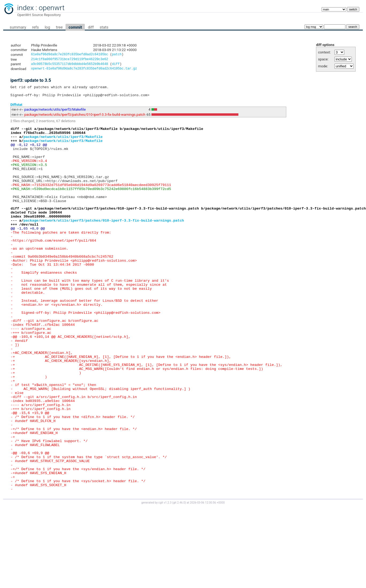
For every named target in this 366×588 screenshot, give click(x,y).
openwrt (52, 8)
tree (59, 27)
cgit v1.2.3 (165, 579)
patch (117, 55)
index (25, 8)
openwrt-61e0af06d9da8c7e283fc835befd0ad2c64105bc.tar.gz (84, 70)
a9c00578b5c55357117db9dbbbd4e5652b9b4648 (70, 65)
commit (75, 27)
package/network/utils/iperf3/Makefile (55, 114)
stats (104, 27)
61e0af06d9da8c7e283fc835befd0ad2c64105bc (70, 55)
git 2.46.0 (179, 579)
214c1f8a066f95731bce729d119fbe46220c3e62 (70, 60)
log (47, 27)
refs (35, 27)
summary (18, 27)
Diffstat (16, 109)
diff (91, 27)
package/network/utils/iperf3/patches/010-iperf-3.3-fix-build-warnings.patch (85, 119)
